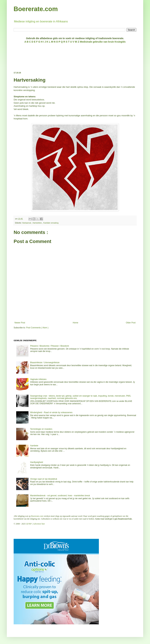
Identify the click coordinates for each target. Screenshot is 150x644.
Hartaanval (27, 223)
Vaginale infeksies (38, 379)
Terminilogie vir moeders (41, 429)
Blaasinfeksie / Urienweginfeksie (45, 363)
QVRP (29, 524)
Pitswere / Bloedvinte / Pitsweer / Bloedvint (50, 346)
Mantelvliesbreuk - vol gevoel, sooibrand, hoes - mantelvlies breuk (60, 496)
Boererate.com (36, 9)
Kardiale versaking (51, 223)
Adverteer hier (39, 524)
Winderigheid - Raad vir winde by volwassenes (51, 412)
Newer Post (20, 323)
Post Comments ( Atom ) (37, 328)
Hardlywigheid (37, 462)
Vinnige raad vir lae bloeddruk (44, 479)
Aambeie (34, 446)
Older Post (131, 323)
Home (76, 323)
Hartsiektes (37, 223)
